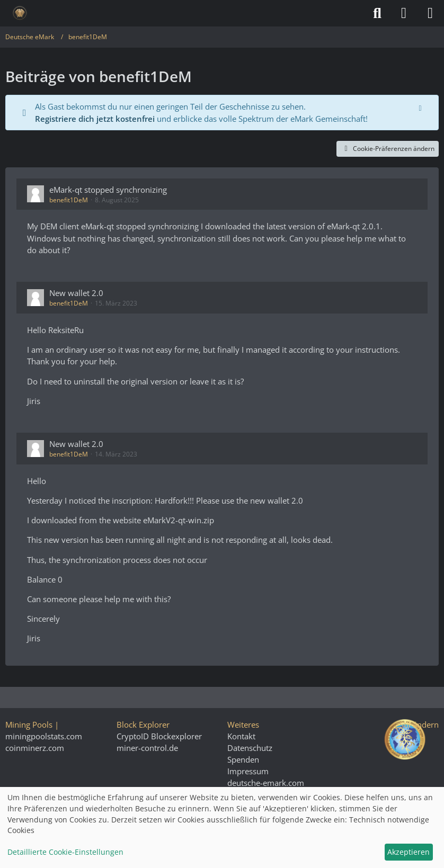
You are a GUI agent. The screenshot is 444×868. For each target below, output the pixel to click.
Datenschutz (250, 748)
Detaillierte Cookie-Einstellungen (65, 852)
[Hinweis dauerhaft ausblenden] (421, 107)
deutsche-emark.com (266, 783)
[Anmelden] (404, 13)
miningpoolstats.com (44, 736)
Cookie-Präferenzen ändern (388, 149)
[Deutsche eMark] (20, 13)
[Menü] (430, 13)
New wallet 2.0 (76, 293)
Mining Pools (29, 724)
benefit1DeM (69, 200)
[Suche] (377, 13)
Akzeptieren (409, 852)
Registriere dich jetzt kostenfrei (95, 119)
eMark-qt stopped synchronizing (108, 190)
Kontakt (241, 736)
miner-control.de (147, 748)
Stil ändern (419, 724)
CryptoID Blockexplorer (159, 736)
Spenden (243, 759)
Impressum (248, 771)
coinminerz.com (35, 748)
